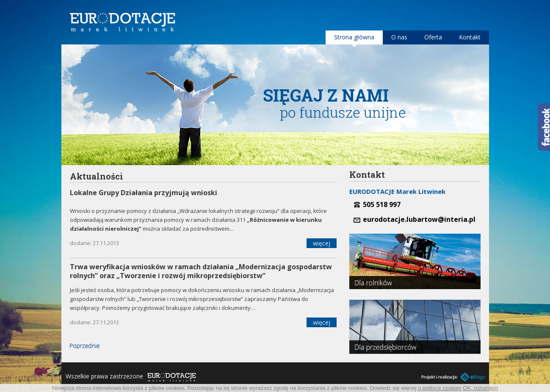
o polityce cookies (440, 388)
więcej (322, 243)
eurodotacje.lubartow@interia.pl (419, 219)
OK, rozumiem (480, 388)
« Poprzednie (85, 346)
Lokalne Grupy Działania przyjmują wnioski (144, 193)
